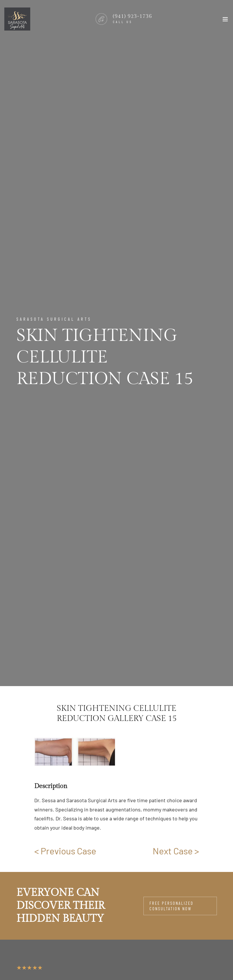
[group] (75, 752)
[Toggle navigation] (225, 20)
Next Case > (176, 851)
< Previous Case (65, 851)
